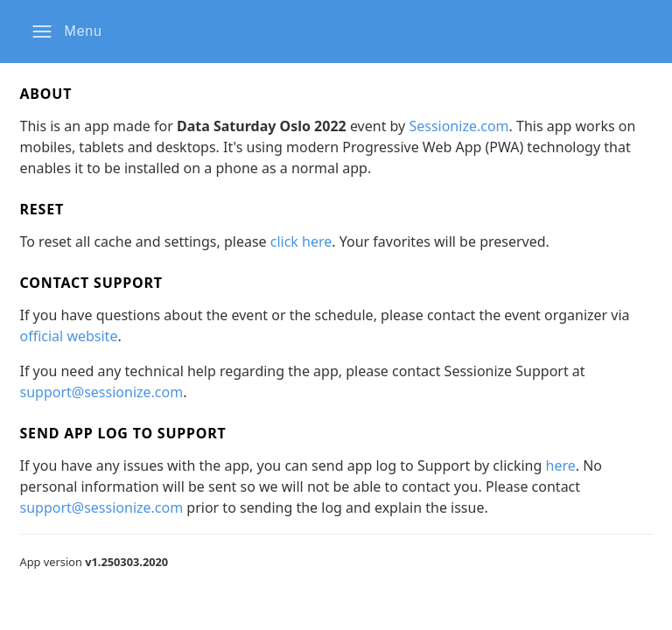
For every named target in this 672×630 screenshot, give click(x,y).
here (561, 465)
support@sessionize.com (102, 392)
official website (69, 336)
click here (301, 241)
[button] (67, 31)
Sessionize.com (458, 126)
